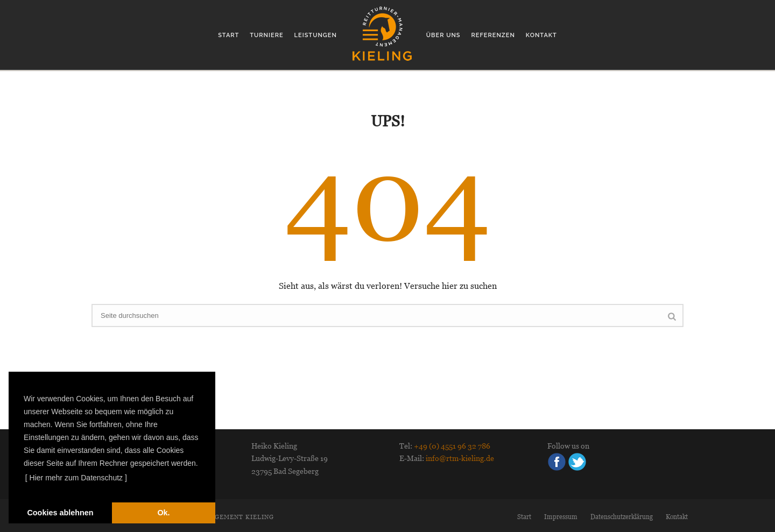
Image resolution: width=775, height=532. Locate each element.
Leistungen (316, 35)
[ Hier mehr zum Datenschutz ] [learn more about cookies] (76, 478)
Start (228, 35)
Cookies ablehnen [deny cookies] (60, 513)
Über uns (443, 35)
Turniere (266, 35)
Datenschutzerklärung (622, 517)
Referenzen (493, 35)
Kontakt (541, 35)
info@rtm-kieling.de (460, 458)
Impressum (561, 517)
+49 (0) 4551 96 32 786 (452, 446)
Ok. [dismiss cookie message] (163, 513)
